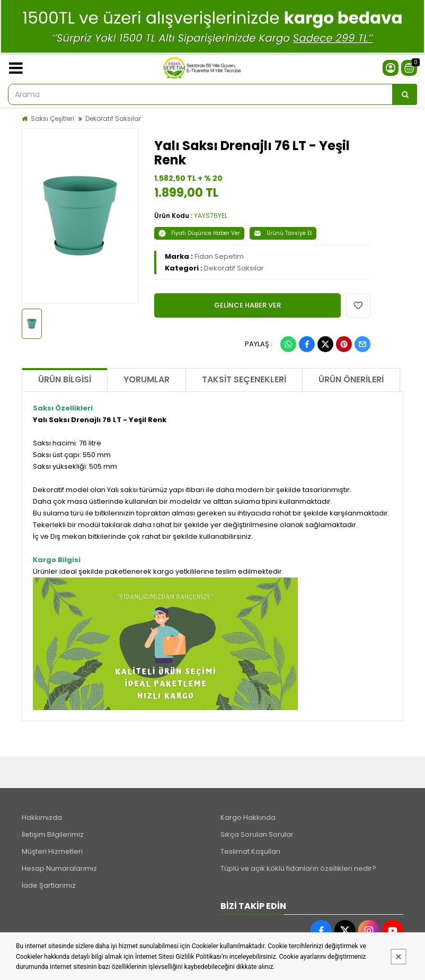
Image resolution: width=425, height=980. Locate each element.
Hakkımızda (42, 817)
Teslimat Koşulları (250, 851)
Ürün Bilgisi (65, 379)
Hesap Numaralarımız (59, 868)
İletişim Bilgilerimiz (53, 834)
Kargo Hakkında (248, 817)
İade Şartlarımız (49, 885)
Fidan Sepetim (219, 256)
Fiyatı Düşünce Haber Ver (199, 233)
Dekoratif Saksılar (113, 119)
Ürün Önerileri (351, 379)
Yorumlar (147, 379)
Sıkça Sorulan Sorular (257, 834)
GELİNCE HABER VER (247, 305)
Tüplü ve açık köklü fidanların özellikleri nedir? (298, 868)
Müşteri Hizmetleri (52, 851)
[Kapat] (399, 957)
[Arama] (405, 94)
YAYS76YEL (211, 216)
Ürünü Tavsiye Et (283, 233)
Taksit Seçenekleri (244, 379)
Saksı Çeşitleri (52, 119)
